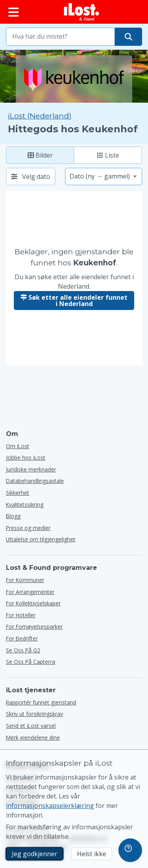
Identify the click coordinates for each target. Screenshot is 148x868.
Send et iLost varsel (31, 726)
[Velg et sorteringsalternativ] (104, 177)
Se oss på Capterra (31, 662)
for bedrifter (22, 638)
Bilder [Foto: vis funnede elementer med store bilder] (40, 155)
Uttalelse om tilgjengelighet (41, 539)
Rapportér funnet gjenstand (41, 702)
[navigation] (130, 850)
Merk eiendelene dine (33, 737)
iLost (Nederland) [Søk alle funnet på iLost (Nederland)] (40, 116)
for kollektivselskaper (33, 603)
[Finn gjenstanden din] (128, 37)
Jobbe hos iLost (26, 457)
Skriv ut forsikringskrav (35, 714)
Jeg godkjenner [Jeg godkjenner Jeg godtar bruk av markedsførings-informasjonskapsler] (35, 854)
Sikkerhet (18, 493)
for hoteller (21, 615)
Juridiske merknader (31, 469)
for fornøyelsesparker (34, 627)
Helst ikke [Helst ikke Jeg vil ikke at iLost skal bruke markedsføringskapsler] (92, 854)
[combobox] (60, 37)
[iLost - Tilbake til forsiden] (82, 12)
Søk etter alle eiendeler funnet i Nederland (74, 301)
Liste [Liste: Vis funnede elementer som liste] (108, 155)
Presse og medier (28, 528)
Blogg (13, 516)
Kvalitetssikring (25, 504)
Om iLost (18, 446)
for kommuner (25, 580)
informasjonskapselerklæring (50, 806)
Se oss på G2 (23, 650)
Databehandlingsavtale (35, 481)
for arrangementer (30, 592)
